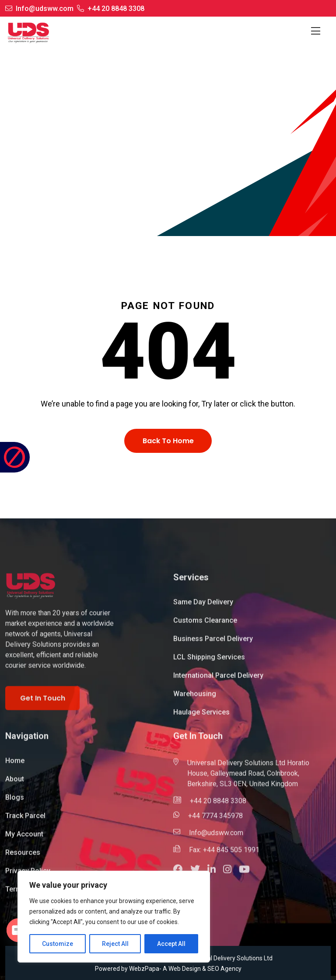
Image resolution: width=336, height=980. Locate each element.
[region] (114, 917)
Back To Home (168, 441)
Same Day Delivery (203, 606)
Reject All (115, 944)
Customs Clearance (205, 624)
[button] (215, 874)
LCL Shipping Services (209, 661)
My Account (24, 838)
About (15, 783)
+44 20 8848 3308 (116, 9)
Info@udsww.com (45, 9)
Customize (58, 944)
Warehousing (195, 698)
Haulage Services (201, 716)
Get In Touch (43, 702)
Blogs (15, 801)
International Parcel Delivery (218, 679)
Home (135, 182)
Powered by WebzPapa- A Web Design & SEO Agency (168, 969)
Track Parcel (25, 820)
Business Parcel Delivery (213, 643)
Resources (23, 857)
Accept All (171, 944)
